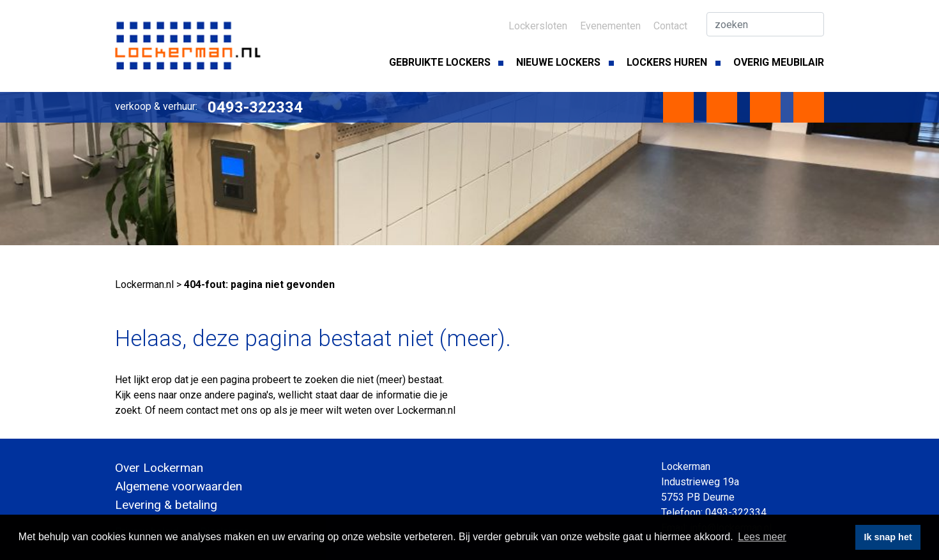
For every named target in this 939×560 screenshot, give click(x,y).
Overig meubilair (779, 62)
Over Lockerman (159, 468)
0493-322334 (255, 107)
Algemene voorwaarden (179, 486)
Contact (670, 26)
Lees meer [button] (762, 537)
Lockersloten (538, 26)
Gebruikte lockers (440, 62)
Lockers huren (667, 62)
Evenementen (610, 26)
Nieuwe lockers (558, 62)
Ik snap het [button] (888, 537)
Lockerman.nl (144, 284)
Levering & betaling (166, 505)
